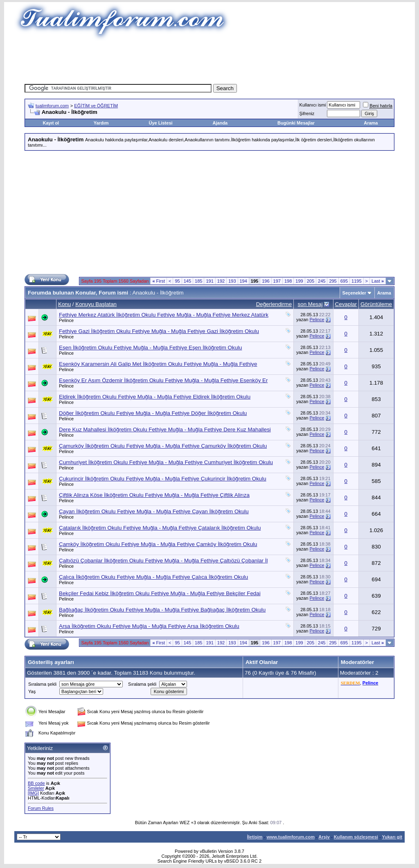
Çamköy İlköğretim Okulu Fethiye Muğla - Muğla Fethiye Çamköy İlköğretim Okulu (158, 544)
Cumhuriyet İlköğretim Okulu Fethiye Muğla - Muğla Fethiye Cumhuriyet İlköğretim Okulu (166, 462)
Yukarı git (392, 837)
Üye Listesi (160, 123)
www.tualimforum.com (291, 837)
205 (311, 281)
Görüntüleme (376, 304)
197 (277, 281)
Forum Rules (41, 808)
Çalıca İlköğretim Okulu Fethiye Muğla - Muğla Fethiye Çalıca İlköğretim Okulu (153, 577)
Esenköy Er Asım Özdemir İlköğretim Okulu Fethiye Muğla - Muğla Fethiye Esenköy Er (163, 380)
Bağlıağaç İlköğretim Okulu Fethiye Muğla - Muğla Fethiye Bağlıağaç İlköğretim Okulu (162, 610)
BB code (36, 783)
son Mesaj (310, 304)
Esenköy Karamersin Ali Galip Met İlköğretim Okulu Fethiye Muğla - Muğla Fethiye (158, 364)
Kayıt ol (51, 123)
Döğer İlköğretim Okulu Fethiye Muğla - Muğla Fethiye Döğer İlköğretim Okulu (153, 413)
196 (266, 281)
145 (187, 281)
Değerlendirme (274, 304)
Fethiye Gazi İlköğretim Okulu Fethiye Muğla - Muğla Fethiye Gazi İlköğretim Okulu (159, 331)
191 (209, 281)
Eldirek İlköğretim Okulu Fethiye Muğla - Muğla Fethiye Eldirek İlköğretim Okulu (155, 397)
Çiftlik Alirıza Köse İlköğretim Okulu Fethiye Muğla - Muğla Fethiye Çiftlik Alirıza (154, 495)
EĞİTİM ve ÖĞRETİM (96, 106)
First (159, 281)
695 (344, 281)
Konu (64, 304)
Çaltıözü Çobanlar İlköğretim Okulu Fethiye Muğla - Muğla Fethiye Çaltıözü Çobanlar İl (163, 561)
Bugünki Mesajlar (296, 123)
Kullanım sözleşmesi (356, 837)
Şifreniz (307, 113)
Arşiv (324, 837)
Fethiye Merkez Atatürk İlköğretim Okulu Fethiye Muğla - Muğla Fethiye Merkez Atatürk (164, 315)
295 (333, 281)
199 (299, 281)
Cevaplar (346, 304)
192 (221, 281)
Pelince (66, 320)
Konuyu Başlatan (96, 304)
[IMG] (33, 793)
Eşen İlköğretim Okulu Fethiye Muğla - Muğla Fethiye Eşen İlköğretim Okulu (150, 348)
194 (243, 281)
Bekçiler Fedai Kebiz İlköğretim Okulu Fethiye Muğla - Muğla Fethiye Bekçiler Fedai (160, 593)
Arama (371, 123)
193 (232, 281)
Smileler (36, 788)
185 (198, 281)
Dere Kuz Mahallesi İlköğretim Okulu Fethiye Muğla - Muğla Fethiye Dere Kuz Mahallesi (165, 429)
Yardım (101, 123)
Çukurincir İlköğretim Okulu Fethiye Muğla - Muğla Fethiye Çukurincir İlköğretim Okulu (163, 479)
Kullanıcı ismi (313, 105)
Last (378, 281)
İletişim (255, 837)
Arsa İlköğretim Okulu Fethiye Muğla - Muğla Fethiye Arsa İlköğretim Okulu (149, 626)
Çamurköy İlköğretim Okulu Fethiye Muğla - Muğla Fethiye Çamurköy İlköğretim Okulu (163, 446)
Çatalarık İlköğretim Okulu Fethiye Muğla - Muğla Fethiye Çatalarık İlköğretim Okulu (160, 528)
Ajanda (220, 123)
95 (177, 281)
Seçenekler (354, 293)
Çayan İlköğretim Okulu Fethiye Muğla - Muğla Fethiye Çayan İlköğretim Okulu (154, 511)
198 (288, 281)
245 (322, 281)
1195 (356, 281)
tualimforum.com (52, 106)
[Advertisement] (209, 59)
